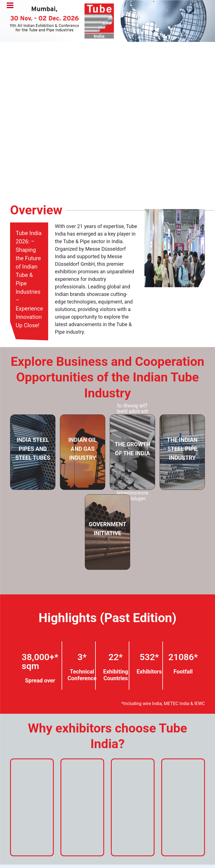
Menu (10, 6)
